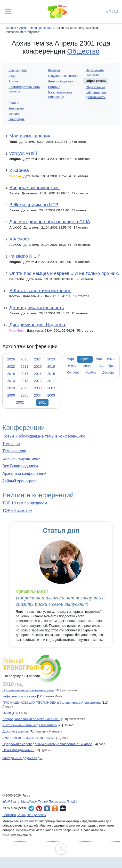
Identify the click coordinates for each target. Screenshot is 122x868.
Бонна (21, 815)
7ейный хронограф (20, 481)
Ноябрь (91, 372)
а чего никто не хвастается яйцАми (29, 738)
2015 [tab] (51, 374)
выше (7, 713)
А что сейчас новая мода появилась (30, 725)
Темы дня (11, 444)
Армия (13, 81)
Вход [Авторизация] (112, 11)
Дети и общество (60, 81)
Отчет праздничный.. (18, 750)
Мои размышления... (32, 136)
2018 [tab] (11, 374)
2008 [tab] (38, 388)
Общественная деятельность (97, 95)
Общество (83, 51)
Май (99, 359)
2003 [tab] (51, 395)
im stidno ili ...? (25, 256)
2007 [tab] (51, 388)
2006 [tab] (11, 395)
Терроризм (16, 108)
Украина (14, 114)
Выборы (54, 70)
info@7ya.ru (11, 801)
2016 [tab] (38, 374)
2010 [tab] (11, 388)
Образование (95, 87)
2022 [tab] (11, 366)
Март (70, 359)
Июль (72, 366)
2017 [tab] (24, 374)
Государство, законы (63, 76)
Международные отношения (60, 94)
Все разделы (18, 70)
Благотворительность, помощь (25, 89)
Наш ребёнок (36, 815)
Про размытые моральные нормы (28, 690)
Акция (13, 76)
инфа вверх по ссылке (19, 696)
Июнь (111, 359)
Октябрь (73, 372)
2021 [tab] (24, 366)
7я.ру (63, 808)
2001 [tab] (42, 402)
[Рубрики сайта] (8, 12)
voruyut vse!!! (23, 153)
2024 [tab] (38, 359)
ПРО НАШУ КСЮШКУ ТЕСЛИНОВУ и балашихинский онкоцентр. (52, 703)
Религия (14, 103)
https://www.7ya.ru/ (35, 801)
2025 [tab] (24, 359)
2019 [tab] (51, 366)
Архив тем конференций (24, 474)
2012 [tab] (38, 381)
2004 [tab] (38, 395)
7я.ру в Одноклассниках (55, 808)
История (54, 87)
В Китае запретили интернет (40, 291)
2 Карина (19, 170)
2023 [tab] (51, 359)
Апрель (85, 359)
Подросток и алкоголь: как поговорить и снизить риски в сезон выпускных (60, 601)
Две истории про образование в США (50, 222)
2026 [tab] (11, 359)
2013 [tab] (24, 381)
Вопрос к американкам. (34, 187)
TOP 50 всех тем (17, 511)
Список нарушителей (21, 458)
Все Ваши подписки (20, 466)
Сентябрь (106, 366)
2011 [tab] (51, 381)
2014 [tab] (11, 381)
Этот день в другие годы (22, 758)
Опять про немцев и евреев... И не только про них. (64, 273)
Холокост (19, 239)
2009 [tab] (24, 388)
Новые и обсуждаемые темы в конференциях (44, 436)
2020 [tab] (38, 366)
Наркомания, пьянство (95, 72)
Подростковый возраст (32, 592)
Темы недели (14, 451)
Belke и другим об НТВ (34, 205)
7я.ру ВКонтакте (47, 808)
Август (88, 366)
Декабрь (109, 372)
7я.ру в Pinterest (39, 808)
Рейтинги (9, 815)
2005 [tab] (24, 395)
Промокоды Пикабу (63, 801)
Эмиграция (16, 119)
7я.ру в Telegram (31, 808)
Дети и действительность (37, 307)
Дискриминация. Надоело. (38, 325)
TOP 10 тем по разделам (25, 503)
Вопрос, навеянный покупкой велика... (31, 719)
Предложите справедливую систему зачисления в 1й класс (47, 744)
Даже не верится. (16, 731)
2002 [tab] (20, 402)
